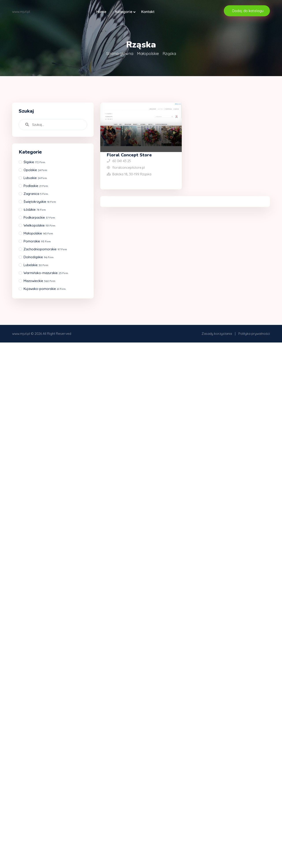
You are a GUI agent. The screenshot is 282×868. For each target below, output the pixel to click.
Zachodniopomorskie (45, 249)
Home (101, 12)
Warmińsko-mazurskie (46, 273)
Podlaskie (36, 186)
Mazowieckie (39, 281)
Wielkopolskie (39, 225)
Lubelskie (36, 265)
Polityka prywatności (254, 334)
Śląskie (34, 162)
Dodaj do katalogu (248, 11)
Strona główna (120, 54)
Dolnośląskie (39, 257)
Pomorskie (37, 241)
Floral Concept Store (129, 155)
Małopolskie (148, 54)
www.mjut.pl (21, 334)
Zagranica (36, 194)
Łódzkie (35, 210)
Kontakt (148, 12)
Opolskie (35, 170)
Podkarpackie (39, 217)
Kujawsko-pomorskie (45, 289)
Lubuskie (35, 178)
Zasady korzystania (217, 334)
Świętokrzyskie (40, 202)
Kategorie (124, 12)
